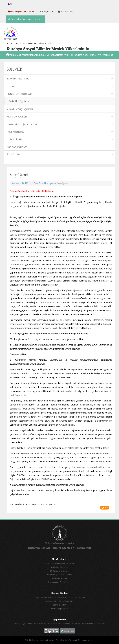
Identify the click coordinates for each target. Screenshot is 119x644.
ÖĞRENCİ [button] (80, 59)
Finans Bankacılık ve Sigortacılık (60, 94)
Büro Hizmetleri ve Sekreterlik (60, 79)
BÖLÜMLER (26, 183)
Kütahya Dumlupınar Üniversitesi (60, 564)
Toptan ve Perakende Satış (60, 132)
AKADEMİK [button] (36, 59)
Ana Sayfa (16, 183)
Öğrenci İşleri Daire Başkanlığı (60, 575)
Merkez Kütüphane (60, 567)
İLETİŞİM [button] (105, 59)
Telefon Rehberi (66, 12)
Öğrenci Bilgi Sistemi (59, 571)
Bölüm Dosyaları (60, 154)
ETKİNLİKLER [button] (70, 59)
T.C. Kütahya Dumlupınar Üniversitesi (26, 19)
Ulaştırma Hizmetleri (60, 139)
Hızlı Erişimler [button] (46, 12)
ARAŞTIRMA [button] (58, 59)
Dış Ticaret (60, 86)
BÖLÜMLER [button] (46, 59)
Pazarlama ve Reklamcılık (60, 117)
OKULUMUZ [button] (15, 59)
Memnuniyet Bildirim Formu (21, 12)
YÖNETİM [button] (26, 59)
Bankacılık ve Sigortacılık (19, 101)
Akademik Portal (59, 578)
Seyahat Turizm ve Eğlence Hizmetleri (60, 124)
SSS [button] (111, 59)
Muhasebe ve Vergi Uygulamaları (60, 109)
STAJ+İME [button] (89, 59)
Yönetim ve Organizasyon (60, 147)
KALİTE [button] (97, 59)
